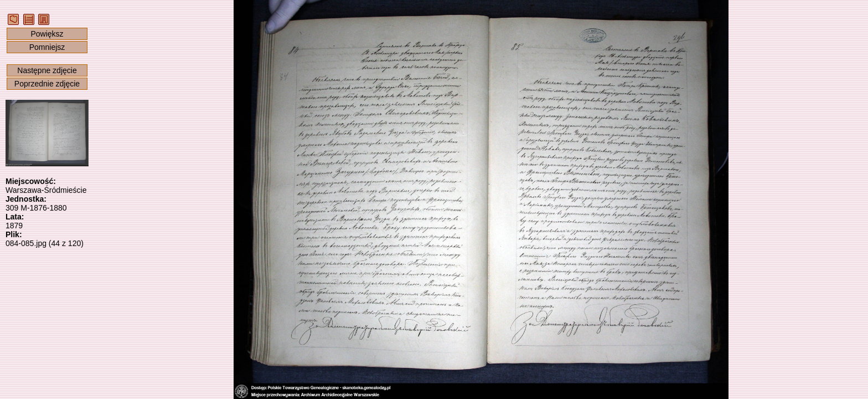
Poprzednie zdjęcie (47, 84)
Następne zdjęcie (47, 70)
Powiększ (47, 34)
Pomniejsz (47, 47)
